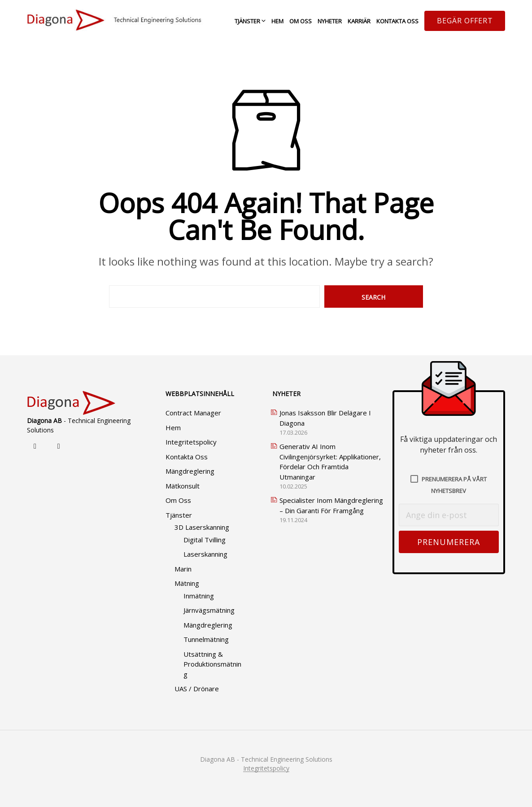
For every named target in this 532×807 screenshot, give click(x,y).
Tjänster (247, 21)
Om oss (301, 21)
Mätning (187, 583)
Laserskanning (205, 554)
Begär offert (465, 21)
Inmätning (199, 596)
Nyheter (330, 21)
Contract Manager (193, 413)
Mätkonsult (183, 486)
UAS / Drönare (197, 689)
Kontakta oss (397, 21)
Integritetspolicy (191, 442)
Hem (277, 21)
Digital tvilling (205, 540)
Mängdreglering (190, 471)
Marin (183, 569)
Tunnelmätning (206, 639)
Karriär (359, 21)
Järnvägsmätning (209, 610)
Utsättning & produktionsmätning (212, 664)
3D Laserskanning (202, 527)
